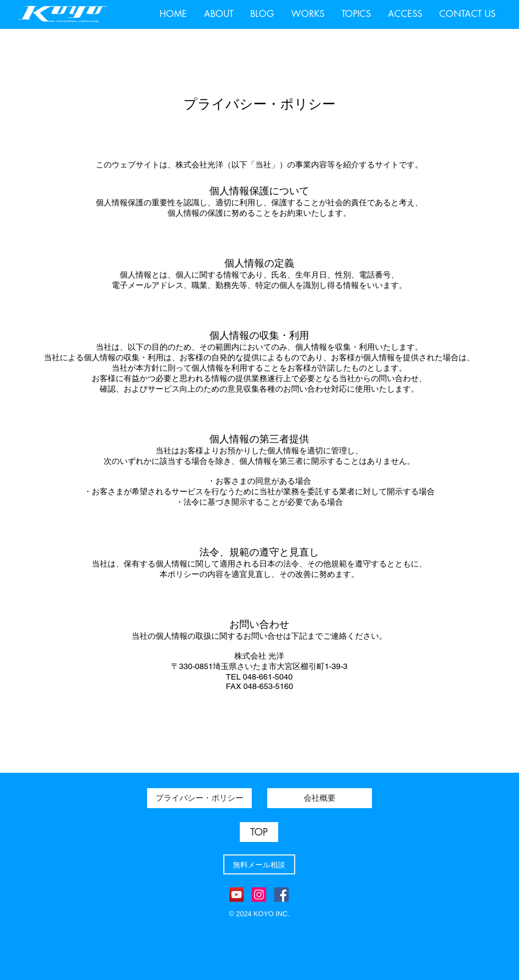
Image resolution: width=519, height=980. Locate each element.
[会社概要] (320, 798)
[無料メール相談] (259, 864)
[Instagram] (259, 895)
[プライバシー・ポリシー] (199, 798)
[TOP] (259, 832)
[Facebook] (281, 895)
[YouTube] (237, 895)
